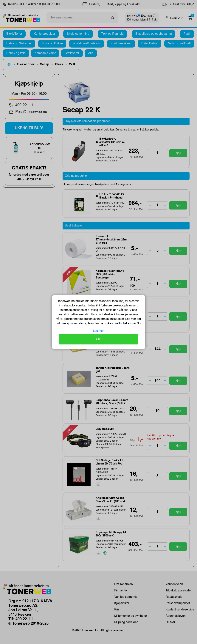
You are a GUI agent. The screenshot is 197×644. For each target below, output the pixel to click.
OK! (98, 339)
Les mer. (99, 331)
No (138, 324)
